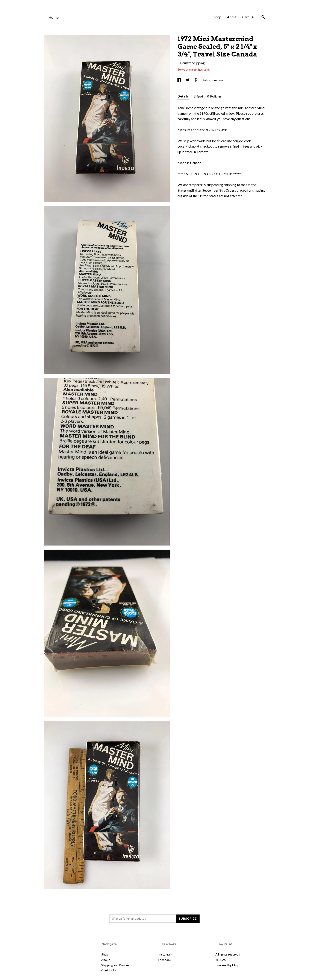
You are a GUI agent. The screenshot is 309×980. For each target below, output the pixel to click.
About (232, 17)
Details (183, 96)
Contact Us (109, 970)
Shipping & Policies (208, 96)
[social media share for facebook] (179, 80)
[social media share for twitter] (188, 80)
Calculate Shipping (191, 63)
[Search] (263, 18)
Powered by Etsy (227, 965)
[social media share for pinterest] (196, 80)
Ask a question (213, 80)
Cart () (248, 17)
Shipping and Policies (115, 965)
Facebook (165, 960)
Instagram (165, 954)
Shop (218, 17)
